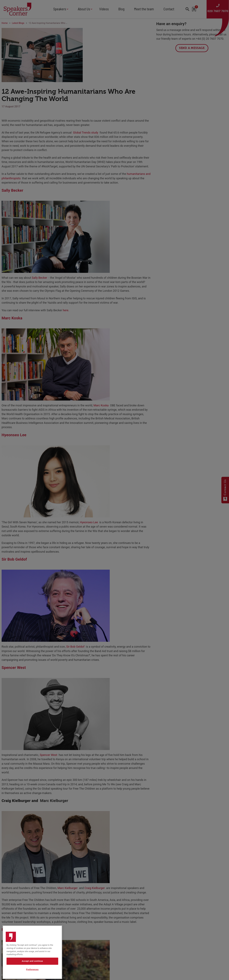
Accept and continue (32, 971)
